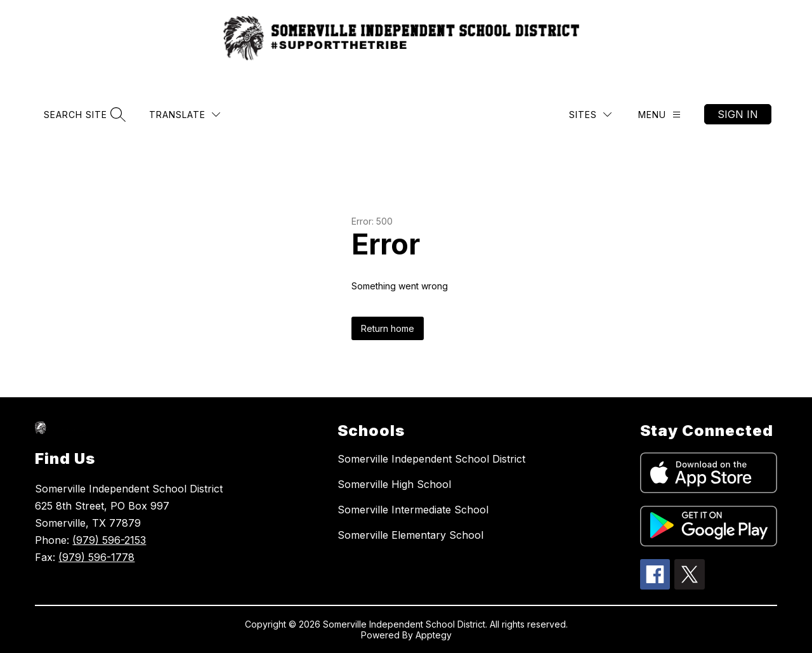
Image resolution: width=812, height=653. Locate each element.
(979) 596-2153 (109, 540)
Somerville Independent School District (431, 459)
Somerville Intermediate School (413, 510)
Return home (388, 328)
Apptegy (434, 635)
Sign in (738, 114)
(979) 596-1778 (96, 557)
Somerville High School (394, 484)
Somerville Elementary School (410, 535)
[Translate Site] (185, 115)
